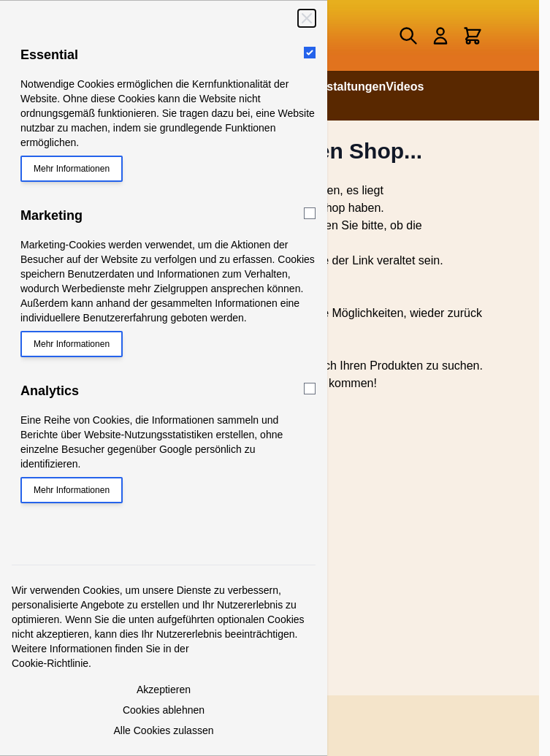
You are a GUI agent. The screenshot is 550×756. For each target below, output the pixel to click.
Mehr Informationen (72, 169)
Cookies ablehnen (164, 710)
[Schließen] (307, 18)
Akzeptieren (164, 690)
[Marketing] (310, 213)
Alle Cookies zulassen (164, 730)
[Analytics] (310, 389)
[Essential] (310, 53)
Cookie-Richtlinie (50, 663)
